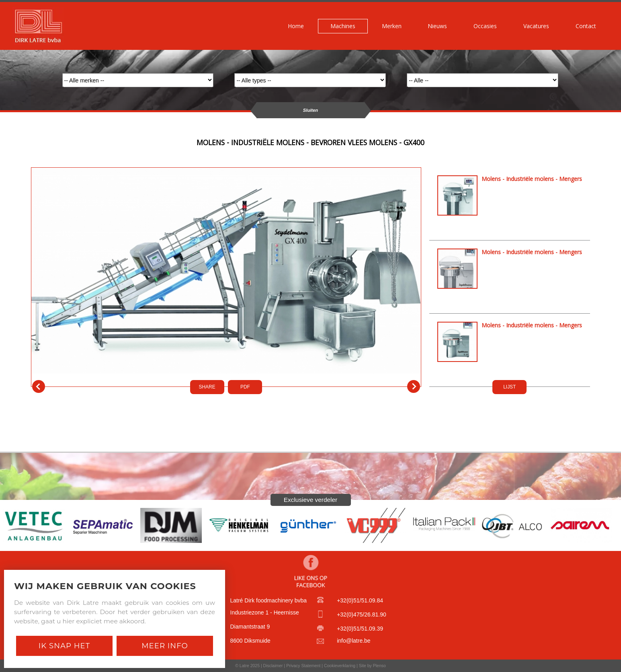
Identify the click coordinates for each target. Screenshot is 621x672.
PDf (245, 387)
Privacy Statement (303, 666)
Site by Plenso (372, 666)
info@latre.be (354, 641)
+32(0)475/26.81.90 (362, 614)
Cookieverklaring (340, 666)
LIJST (509, 387)
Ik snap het (64, 646)
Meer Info (165, 646)
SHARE (207, 387)
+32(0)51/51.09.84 (360, 600)
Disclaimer (273, 666)
